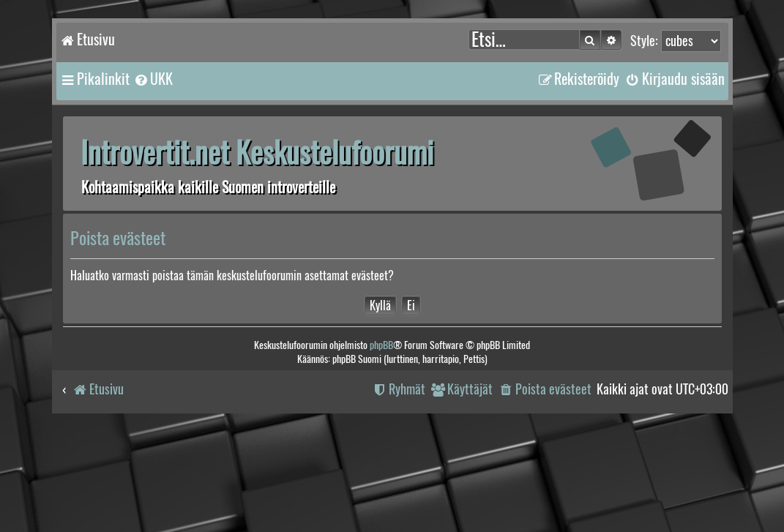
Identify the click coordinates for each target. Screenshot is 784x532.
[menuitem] (153, 79)
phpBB (381, 345)
